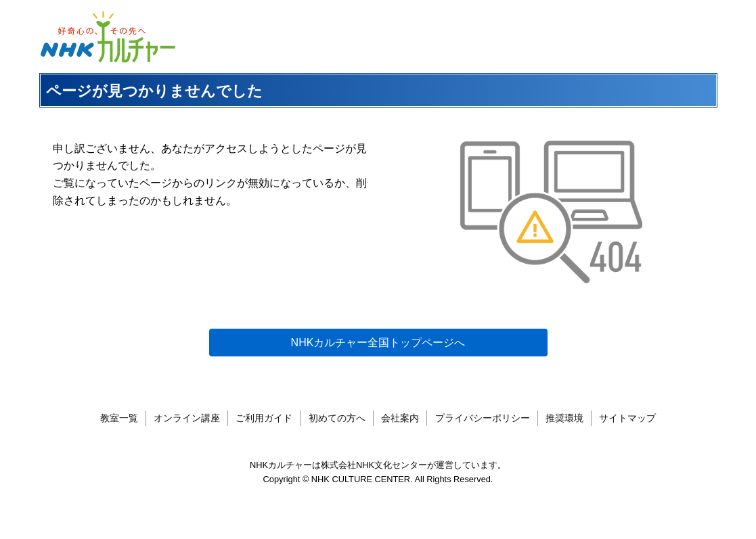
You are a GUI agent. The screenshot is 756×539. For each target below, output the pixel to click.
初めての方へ (337, 418)
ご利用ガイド (264, 418)
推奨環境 (564, 418)
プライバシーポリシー (483, 418)
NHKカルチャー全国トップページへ (378, 343)
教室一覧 (119, 418)
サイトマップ (627, 418)
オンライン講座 (187, 418)
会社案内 (400, 418)
